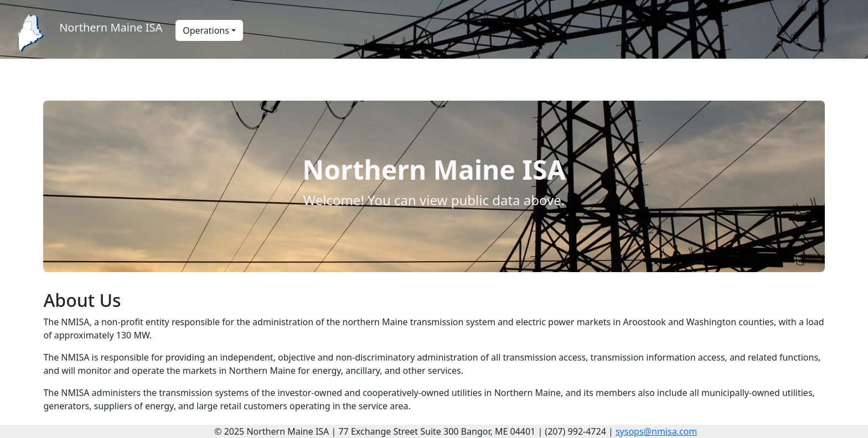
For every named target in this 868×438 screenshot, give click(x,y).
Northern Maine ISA (111, 27)
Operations (206, 30)
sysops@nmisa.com (656, 431)
